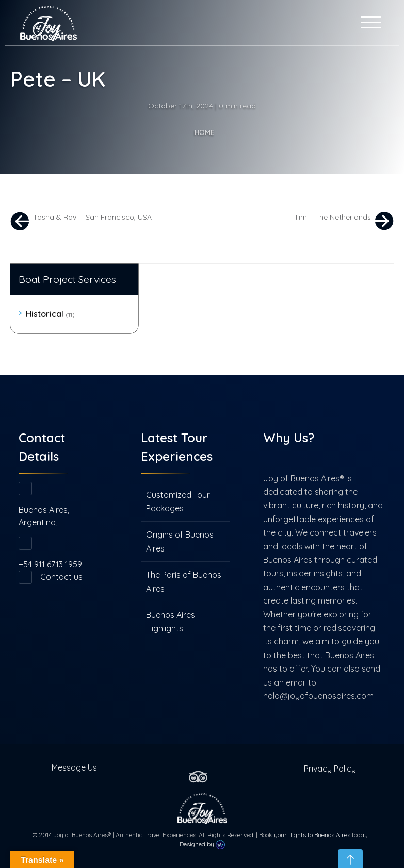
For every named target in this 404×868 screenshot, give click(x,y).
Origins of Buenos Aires (180, 541)
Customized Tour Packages (178, 502)
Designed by (202, 845)
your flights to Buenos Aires (312, 835)
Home (205, 132)
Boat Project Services (67, 279)
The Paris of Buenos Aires (184, 581)
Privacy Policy (330, 769)
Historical (50, 314)
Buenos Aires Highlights (171, 622)
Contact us (61, 577)
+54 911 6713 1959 (50, 564)
